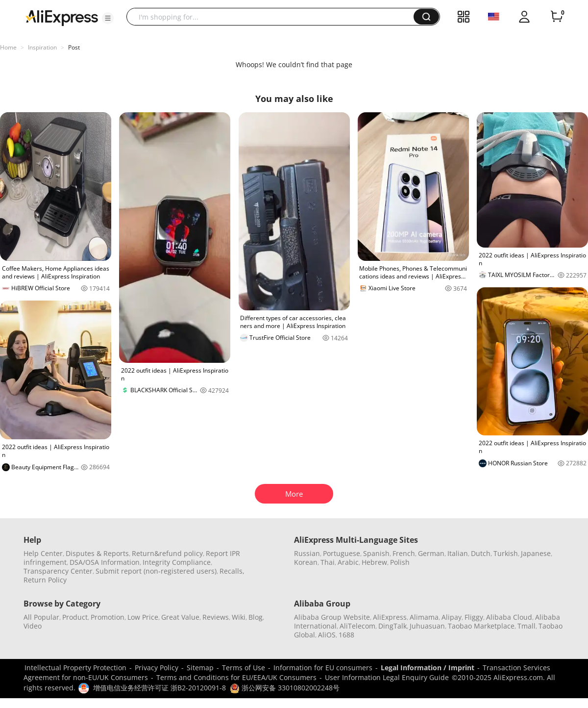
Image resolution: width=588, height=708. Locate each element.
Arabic (348, 562)
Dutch (481, 553)
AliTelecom (357, 626)
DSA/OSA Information (105, 562)
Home (8, 47)
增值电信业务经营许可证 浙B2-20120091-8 (159, 688)
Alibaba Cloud (509, 617)
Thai (328, 562)
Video (33, 626)
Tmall (527, 626)
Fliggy (474, 617)
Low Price (143, 617)
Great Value (180, 617)
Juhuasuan (427, 626)
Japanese (536, 553)
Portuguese (342, 553)
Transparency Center (58, 571)
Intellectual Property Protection (75, 668)
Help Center (43, 553)
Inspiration (42, 47)
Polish (400, 562)
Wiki (239, 617)
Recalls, (232, 571)
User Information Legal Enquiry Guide (387, 677)
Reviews (216, 617)
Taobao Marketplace (481, 626)
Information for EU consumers (323, 668)
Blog (256, 617)
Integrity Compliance (177, 562)
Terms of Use (244, 668)
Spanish (376, 553)
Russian (307, 553)
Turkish (506, 553)
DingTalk (392, 626)
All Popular (41, 617)
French (404, 553)
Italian (458, 553)
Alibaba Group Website (332, 617)
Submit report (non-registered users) (156, 571)
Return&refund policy (167, 553)
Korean (306, 562)
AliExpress (390, 617)
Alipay (452, 617)
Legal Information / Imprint (428, 668)
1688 (346, 635)
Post (74, 47)
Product (75, 617)
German (431, 553)
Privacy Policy (157, 668)
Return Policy (45, 580)
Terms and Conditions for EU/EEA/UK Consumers (236, 677)
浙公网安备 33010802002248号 (285, 688)
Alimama (424, 617)
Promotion (108, 617)
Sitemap (200, 668)
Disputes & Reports (97, 553)
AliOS (327, 635)
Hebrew (374, 562)
